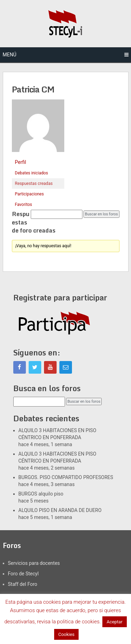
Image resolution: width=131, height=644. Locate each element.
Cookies (67, 634)
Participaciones (30, 194)
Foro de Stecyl (23, 574)
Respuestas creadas (34, 183)
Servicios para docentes (34, 563)
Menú (10, 55)
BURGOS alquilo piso (41, 494)
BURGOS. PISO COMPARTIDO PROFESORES (66, 477)
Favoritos (24, 205)
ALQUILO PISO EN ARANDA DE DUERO (60, 510)
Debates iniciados (32, 173)
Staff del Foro (23, 584)
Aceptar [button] (114, 622)
